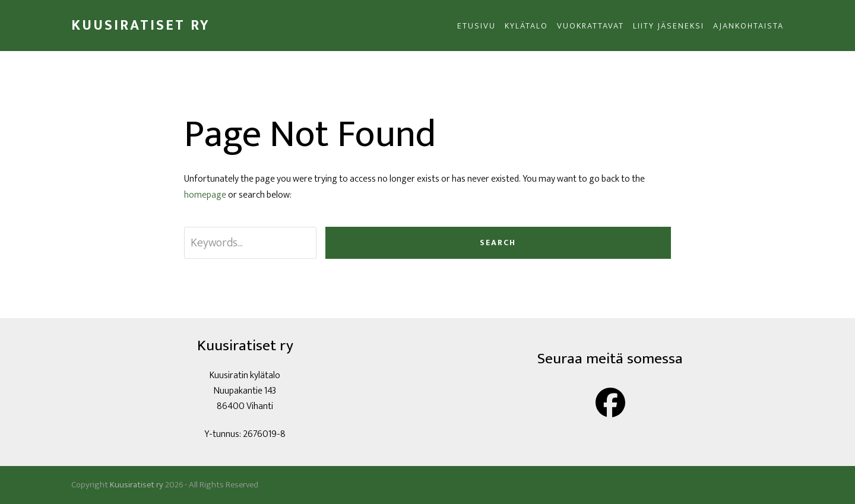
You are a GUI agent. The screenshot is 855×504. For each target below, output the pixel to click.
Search (498, 243)
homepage (205, 195)
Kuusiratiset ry (141, 26)
